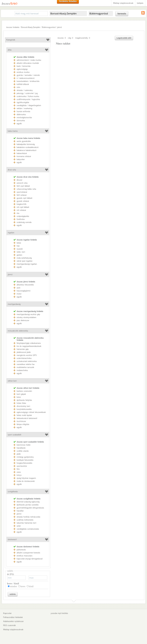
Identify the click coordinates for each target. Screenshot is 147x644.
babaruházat (22, 153)
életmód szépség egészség (28, 502)
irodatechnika (22, 370)
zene (19, 472)
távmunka (21, 121)
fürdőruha (21, 219)
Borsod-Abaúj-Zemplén (31, 27)
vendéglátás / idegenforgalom (29, 105)
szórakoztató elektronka (27, 361)
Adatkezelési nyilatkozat (13, 621)
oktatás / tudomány (25, 90)
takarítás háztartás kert (26, 523)
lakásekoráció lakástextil (27, 418)
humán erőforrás (23, 111)
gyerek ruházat (23, 201)
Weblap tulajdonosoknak (123, 3)
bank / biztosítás (24, 66)
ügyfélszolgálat (23, 102)
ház (18, 246)
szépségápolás (23, 216)
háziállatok (21, 448)
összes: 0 (62, 38)
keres (23, 586)
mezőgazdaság (14, 304)
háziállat (20, 511)
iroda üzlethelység (24, 258)
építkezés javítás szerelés (28, 505)
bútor (19, 397)
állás (10, 50)
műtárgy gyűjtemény (25, 457)
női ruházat (21, 210)
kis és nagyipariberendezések (29, 346)
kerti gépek (21, 394)
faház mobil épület (24, 415)
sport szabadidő (14, 435)
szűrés (13, 594)
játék (19, 454)
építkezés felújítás (24, 400)
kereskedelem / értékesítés (28, 81)
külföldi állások (23, 84)
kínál (31, 586)
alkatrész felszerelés (25, 285)
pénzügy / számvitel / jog (27, 93)
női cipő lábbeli (23, 207)
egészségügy (22, 69)
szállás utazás (23, 451)
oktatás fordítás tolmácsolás (28, 517)
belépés (140, 3)
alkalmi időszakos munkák (28, 63)
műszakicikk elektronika (18, 331)
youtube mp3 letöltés (59, 613)
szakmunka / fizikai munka (28, 96)
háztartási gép (23, 349)
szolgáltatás (13, 492)
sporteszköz (22, 466)
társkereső (12, 539)
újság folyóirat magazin (26, 478)
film (18, 469)
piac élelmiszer (23, 320)
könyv (19, 475)
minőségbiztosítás (24, 118)
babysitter (21, 159)
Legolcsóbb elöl (124, 38)
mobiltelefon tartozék (25, 367)
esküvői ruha (22, 183)
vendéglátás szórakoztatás (28, 529)
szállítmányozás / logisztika (28, 99)
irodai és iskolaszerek (26, 481)
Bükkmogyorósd (49, 27)
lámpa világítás (23, 424)
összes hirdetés (13, 27)
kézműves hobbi (23, 445)
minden (13, 586)
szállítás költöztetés (25, 520)
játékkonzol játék (24, 352)
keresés (122, 14)
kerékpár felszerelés (25, 460)
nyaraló (20, 249)
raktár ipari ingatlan (25, 261)
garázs (19, 255)
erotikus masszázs (25, 556)
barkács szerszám (24, 391)
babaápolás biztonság (26, 144)
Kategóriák (11, 40)
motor (19, 294)
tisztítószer (21, 421)
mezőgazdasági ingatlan (27, 264)
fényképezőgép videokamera (29, 343)
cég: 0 (70, 38)
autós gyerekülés (24, 141)
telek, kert (21, 252)
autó (18, 288)
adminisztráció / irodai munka (29, 60)
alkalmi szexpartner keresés (28, 553)
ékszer (19, 180)
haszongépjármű (23, 291)
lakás (19, 243)
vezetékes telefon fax (26, 364)
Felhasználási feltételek (13, 617)
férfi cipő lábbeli (23, 186)
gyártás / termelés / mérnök (28, 75)
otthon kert (12, 381)
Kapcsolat (7, 613)
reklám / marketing (24, 108)
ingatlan (11, 233)
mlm (18, 87)
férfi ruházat (22, 195)
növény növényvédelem (26, 317)
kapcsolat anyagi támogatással (30, 559)
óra (18, 213)
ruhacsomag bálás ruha (26, 189)
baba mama (13, 131)
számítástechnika (24, 358)
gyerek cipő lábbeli (24, 198)
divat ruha (12, 170)
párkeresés (21, 550)
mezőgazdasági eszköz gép (28, 314)
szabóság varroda (24, 222)
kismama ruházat (24, 156)
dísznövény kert (23, 406)
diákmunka (21, 114)
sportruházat (22, 192)
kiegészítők (21, 204)
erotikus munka (23, 72)
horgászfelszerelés (24, 463)
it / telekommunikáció (26, 78)
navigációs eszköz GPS (27, 355)
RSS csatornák (9, 625)
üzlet (19, 526)
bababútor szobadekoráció (28, 147)
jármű (59, 27)
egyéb (19, 124)
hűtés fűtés (21, 403)
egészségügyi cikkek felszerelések (31, 412)
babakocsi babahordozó (26, 150)
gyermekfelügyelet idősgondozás (30, 508)
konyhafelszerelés (24, 409)
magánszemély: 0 (83, 38)
